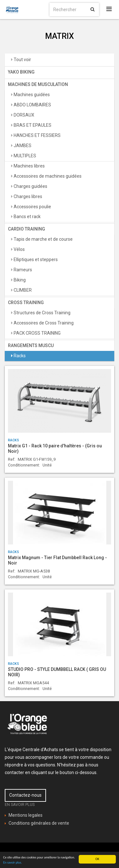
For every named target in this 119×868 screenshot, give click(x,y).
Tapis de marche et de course (43, 239)
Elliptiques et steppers (35, 260)
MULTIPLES (24, 156)
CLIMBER (22, 290)
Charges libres (27, 196)
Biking (19, 280)
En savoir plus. (13, 862)
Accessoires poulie (32, 207)
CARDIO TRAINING (26, 229)
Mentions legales (26, 815)
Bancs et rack (27, 217)
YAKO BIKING (21, 72)
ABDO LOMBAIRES (32, 105)
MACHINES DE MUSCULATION (38, 84)
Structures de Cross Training (42, 313)
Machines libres (29, 166)
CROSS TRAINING (26, 302)
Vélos (19, 249)
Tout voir (22, 60)
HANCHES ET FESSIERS (37, 135)
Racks (19, 356)
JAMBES (22, 146)
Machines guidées (31, 95)
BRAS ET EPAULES (32, 125)
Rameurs (22, 270)
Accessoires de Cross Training (43, 323)
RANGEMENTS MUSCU (31, 345)
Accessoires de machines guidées (47, 176)
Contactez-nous (25, 795)
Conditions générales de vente (39, 823)
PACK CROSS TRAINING (37, 333)
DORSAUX (23, 115)
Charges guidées (30, 186)
